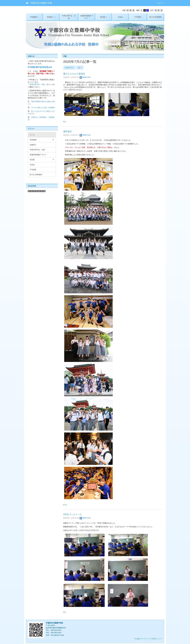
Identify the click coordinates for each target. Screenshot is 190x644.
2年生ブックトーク (73, 514)
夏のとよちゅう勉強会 (74, 74)
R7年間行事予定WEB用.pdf (40, 67)
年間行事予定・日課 (37, 84)
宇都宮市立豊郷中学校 (41, 3)
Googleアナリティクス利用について (148, 639)
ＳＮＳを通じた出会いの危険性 (43, 108)
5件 (80, 68)
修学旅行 (68, 132)
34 (65, 505)
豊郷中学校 (85, 77)
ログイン (161, 3)
